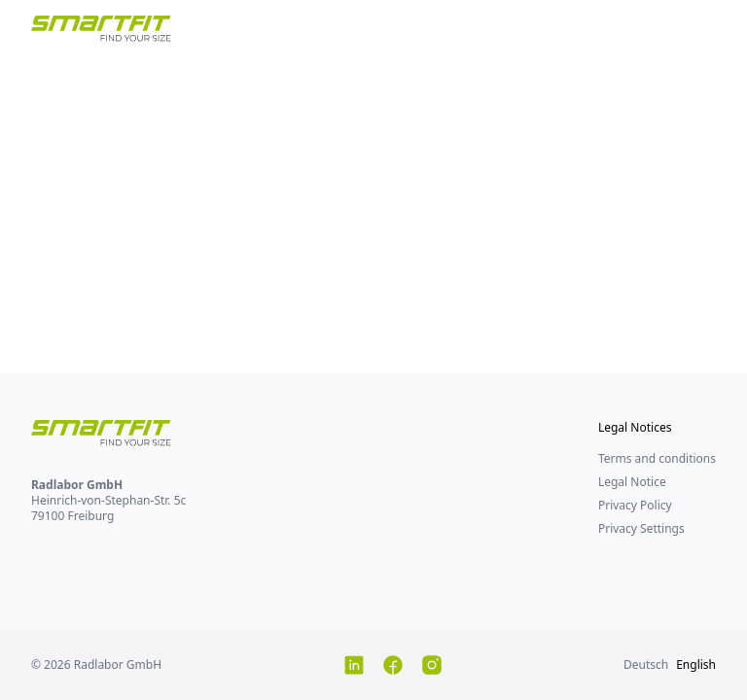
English (696, 665)
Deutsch (646, 665)
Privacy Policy (635, 505)
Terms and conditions (657, 458)
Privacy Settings (641, 528)
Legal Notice (632, 482)
